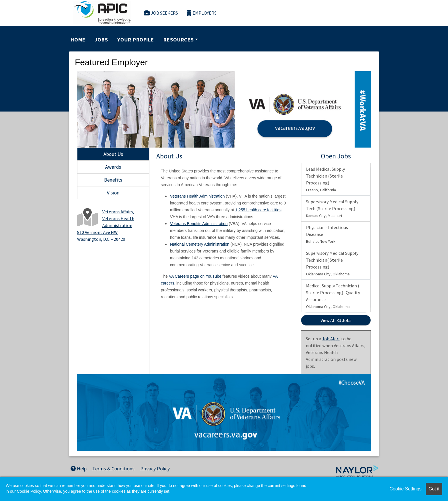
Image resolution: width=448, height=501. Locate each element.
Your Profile (136, 40)
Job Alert (331, 339)
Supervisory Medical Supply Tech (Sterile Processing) (332, 208)
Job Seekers (161, 13)
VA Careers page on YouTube (195, 276)
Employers (202, 13)
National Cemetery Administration (200, 244)
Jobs (101, 40)
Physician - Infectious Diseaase (327, 234)
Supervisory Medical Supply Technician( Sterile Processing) (332, 263)
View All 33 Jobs (336, 320)
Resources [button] (179, 40)
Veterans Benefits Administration (199, 224)
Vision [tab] (113, 193)
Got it (434, 489)
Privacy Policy (155, 469)
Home (78, 40)
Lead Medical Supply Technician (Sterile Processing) (325, 179)
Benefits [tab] (113, 180)
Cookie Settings (405, 489)
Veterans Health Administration (197, 196)
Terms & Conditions (113, 469)
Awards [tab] (113, 167)
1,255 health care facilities (258, 210)
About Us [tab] (113, 154)
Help (79, 469)
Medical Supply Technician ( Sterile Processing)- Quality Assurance (333, 296)
